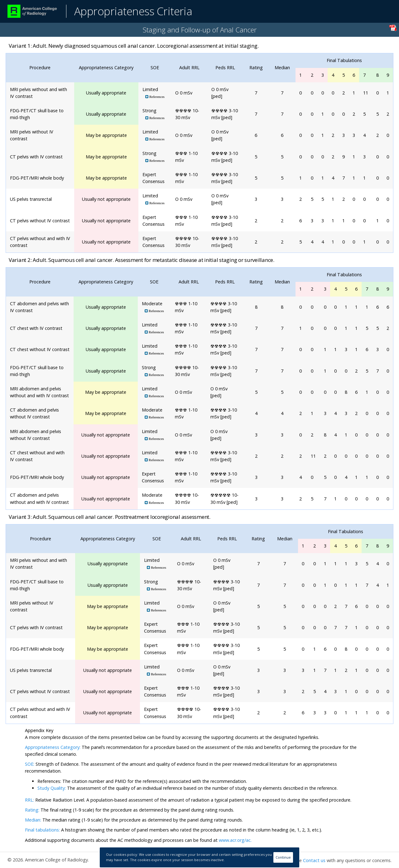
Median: (33, 820)
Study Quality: (52, 788)
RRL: (30, 800)
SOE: (30, 764)
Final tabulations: (42, 830)
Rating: (33, 810)
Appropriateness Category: (53, 747)
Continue (283, 857)
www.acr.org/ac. (235, 840)
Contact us (314, 860)
